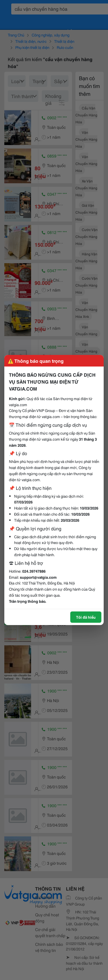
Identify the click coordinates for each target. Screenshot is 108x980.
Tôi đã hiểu (86, 617)
